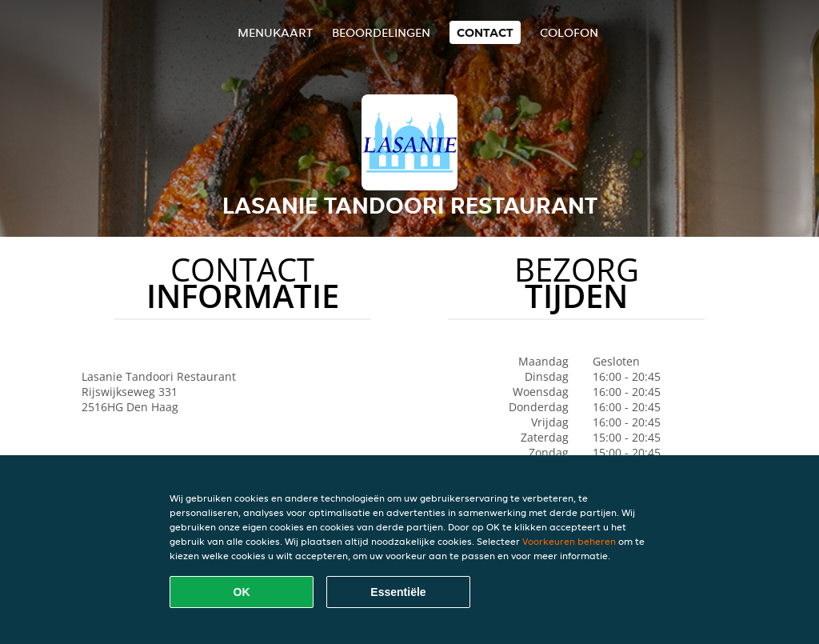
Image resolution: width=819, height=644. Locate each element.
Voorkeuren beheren (569, 541)
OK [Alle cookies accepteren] (242, 592)
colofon (569, 32)
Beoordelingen (381, 32)
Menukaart (275, 32)
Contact (485, 32)
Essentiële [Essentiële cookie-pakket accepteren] (398, 592)
